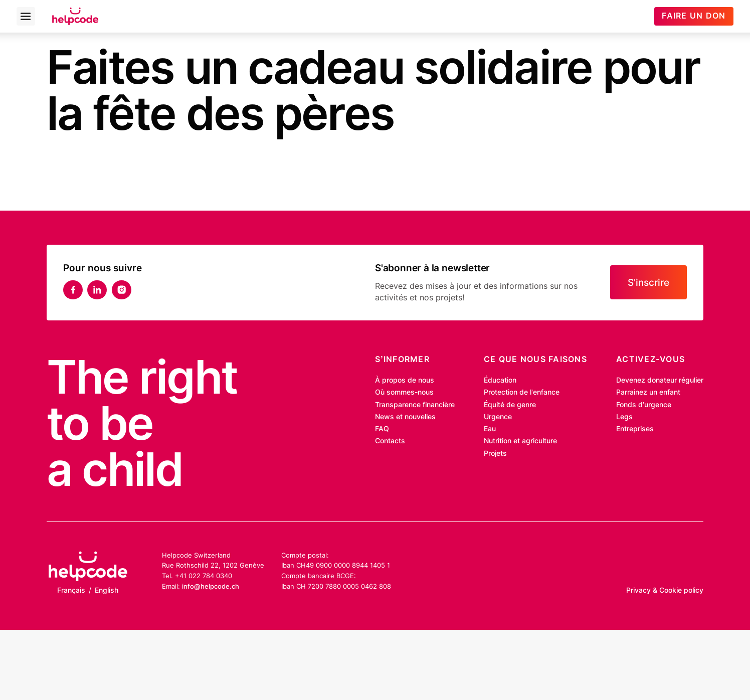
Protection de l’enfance (522, 392)
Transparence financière (415, 405)
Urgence (498, 417)
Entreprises (635, 429)
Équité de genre (510, 405)
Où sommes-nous (404, 392)
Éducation (500, 380)
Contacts (390, 441)
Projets (495, 453)
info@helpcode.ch (211, 586)
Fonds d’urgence (644, 405)
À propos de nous (405, 380)
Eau (490, 429)
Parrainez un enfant (648, 392)
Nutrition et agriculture (520, 441)
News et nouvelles (405, 417)
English (107, 590)
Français (71, 590)
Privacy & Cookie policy (665, 590)
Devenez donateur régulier (660, 380)
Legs (624, 417)
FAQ (382, 429)
